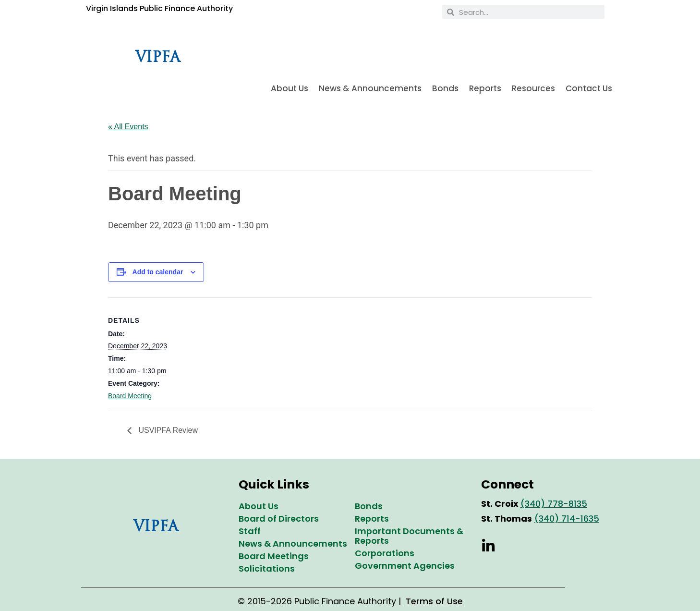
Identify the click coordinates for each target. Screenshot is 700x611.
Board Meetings (274, 556)
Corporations (385, 553)
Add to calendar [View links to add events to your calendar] (158, 272)
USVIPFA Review (167, 430)
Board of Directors (279, 519)
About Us (290, 88)
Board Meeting (130, 396)
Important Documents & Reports (409, 536)
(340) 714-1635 (567, 519)
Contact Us (589, 88)
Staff (250, 531)
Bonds (445, 88)
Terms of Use (434, 601)
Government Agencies (405, 566)
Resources (533, 88)
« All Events (128, 127)
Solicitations (267, 568)
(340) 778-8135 (554, 504)
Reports (485, 88)
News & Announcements (370, 88)
